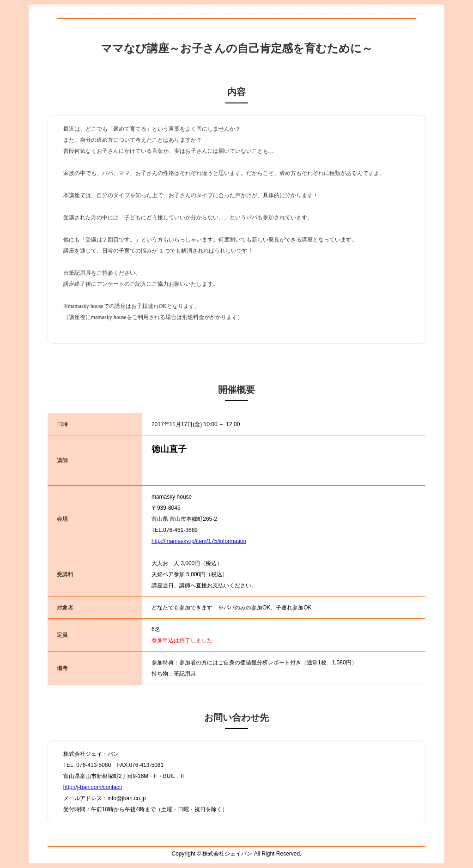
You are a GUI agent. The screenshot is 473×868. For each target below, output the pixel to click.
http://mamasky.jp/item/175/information (199, 541)
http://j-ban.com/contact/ (93, 787)
